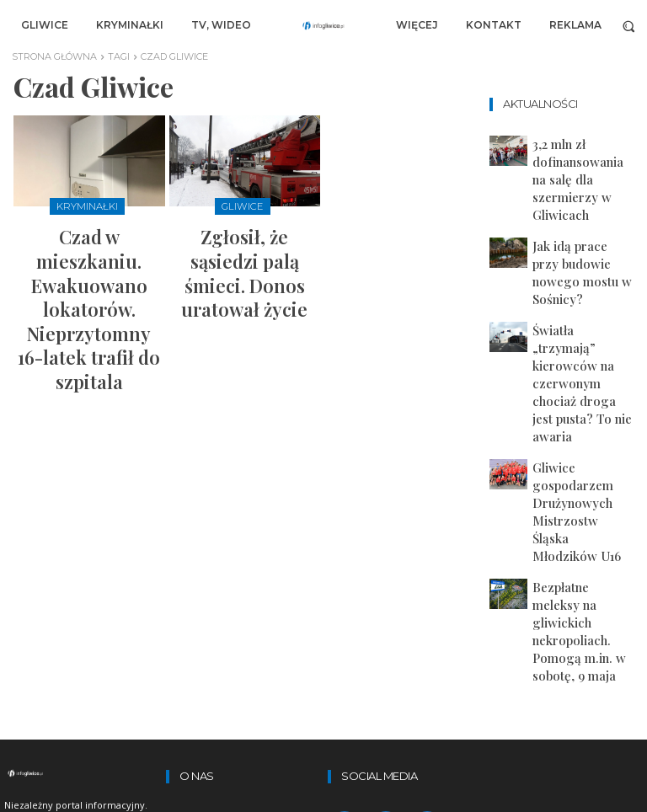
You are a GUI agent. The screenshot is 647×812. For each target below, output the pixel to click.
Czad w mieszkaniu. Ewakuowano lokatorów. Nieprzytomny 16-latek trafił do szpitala (89, 250)
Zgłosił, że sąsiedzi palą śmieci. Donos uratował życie (245, 243)
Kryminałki (87, 205)
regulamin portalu (222, 541)
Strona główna (54, 56)
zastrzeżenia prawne (232, 519)
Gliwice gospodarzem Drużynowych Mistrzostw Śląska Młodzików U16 (582, 307)
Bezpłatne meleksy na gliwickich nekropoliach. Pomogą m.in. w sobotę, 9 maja (581, 361)
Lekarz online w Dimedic (241, 629)
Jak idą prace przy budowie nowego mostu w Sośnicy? (583, 200)
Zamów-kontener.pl (228, 607)
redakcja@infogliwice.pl (230, 739)
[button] (629, 26)
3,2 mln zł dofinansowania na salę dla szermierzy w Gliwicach (583, 153)
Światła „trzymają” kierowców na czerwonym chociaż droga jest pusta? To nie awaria (583, 252)
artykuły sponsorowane (239, 585)
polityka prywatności (231, 563)
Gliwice (242, 205)
